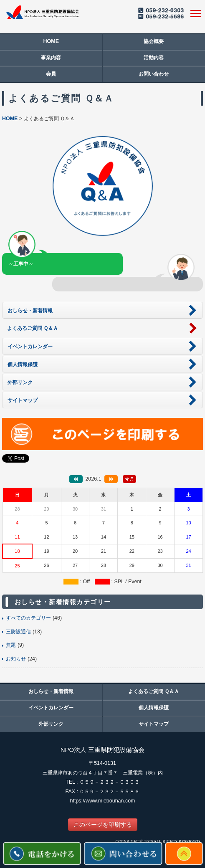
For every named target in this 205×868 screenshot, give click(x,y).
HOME (51, 41)
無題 (11, 645)
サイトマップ (154, 724)
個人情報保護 (154, 708)
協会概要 (154, 41)
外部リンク (51, 724)
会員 (51, 74)
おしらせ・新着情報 (51, 691)
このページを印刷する (103, 825)
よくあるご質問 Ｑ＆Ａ (154, 691)
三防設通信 (18, 632)
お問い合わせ (154, 74)
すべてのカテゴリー (28, 618)
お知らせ (16, 659)
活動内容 (154, 58)
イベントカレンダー (51, 708)
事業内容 (51, 58)
